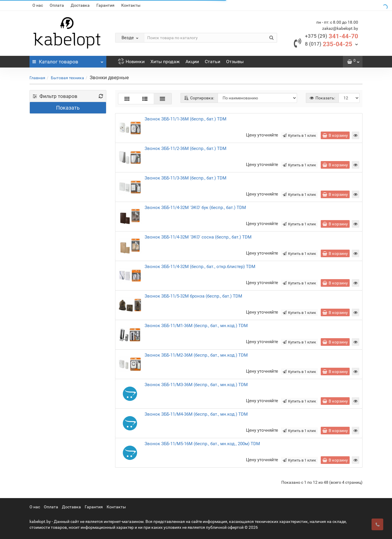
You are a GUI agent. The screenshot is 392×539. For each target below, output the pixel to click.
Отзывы (235, 62)
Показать (68, 108)
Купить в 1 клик (299, 135)
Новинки (131, 62)
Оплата (57, 5)
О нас (38, 5)
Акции (192, 62)
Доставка (80, 5)
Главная (37, 78)
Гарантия (105, 5)
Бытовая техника (67, 78)
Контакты (131, 5)
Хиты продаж (165, 62)
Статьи (213, 62)
